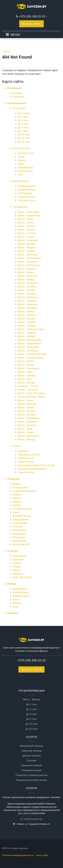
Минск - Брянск (26, 361)
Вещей (16, 484)
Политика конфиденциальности (18, 855)
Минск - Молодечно (28, 436)
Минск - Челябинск (28, 351)
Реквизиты (18, 97)
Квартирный (19, 556)
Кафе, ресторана (22, 577)
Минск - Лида (25, 429)
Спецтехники (20, 523)
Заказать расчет (31, 24)
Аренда (12, 584)
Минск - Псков (25, 365)
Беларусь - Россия (28, 386)
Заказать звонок (31, 669)
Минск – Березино (28, 304)
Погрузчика (19, 537)
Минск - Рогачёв (27, 269)
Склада (17, 567)
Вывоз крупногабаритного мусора (36, 465)
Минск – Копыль (27, 315)
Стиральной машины (24, 491)
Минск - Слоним (27, 233)
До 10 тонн (24, 135)
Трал (20, 175)
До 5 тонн (23, 127)
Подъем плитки (26, 472)
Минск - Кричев (26, 290)
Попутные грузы (27, 200)
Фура (21, 164)
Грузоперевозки (17, 103)
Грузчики (23, 451)
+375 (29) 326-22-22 (32, 16)
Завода (17, 570)
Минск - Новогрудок (29, 212)
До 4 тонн (23, 124)
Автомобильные (27, 190)
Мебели (17, 495)
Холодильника (20, 487)
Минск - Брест (25, 400)
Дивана (17, 498)
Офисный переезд (31, 751)
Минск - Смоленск (28, 276)
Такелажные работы (29, 455)
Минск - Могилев (27, 404)
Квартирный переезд (31, 746)
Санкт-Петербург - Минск (32, 397)
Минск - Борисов (27, 425)
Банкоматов (19, 541)
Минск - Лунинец (27, 294)
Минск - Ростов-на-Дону (31, 358)
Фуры (15, 607)
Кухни (16, 512)
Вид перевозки (21, 181)
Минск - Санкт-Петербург (32, 393)
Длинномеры (20, 589)
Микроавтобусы (21, 596)
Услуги (16, 446)
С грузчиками (25, 193)
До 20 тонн (24, 138)
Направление (20, 207)
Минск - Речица (26, 230)
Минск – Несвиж (27, 336)
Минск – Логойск (27, 322)
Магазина (18, 574)
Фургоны (17, 603)
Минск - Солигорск (28, 240)
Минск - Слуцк (26, 237)
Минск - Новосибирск (29, 343)
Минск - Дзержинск (28, 297)
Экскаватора (20, 530)
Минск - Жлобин (27, 244)
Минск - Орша (25, 219)
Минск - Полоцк (26, 226)
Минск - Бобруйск (27, 422)
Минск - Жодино (27, 247)
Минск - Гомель (26, 407)
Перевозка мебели (31, 765)
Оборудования (21, 519)
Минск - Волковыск (28, 255)
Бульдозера (19, 534)
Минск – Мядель (27, 333)
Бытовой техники (22, 516)
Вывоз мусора (26, 462)
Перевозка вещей (31, 770)
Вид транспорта (21, 148)
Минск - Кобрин (26, 251)
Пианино (17, 502)
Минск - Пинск (26, 223)
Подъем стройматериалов (32, 469)
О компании (14, 88)
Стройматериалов (23, 509)
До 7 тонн (23, 131)
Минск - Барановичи (29, 418)
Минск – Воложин (27, 308)
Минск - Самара (27, 375)
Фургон (22, 160)
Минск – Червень (27, 301)
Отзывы (17, 93)
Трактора (18, 527)
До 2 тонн (23, 117)
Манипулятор (25, 171)
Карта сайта (42, 855)
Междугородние (27, 186)
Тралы (16, 599)
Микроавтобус (26, 167)
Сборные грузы (26, 197)
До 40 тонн (24, 142)
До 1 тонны (24, 113)
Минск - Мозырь (27, 439)
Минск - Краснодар (28, 347)
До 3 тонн (23, 120)
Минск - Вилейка (27, 287)
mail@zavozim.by (33, 819)
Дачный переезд (32, 756)
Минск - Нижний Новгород (32, 354)
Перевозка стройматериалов (31, 775)
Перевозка (13, 479)
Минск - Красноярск (29, 368)
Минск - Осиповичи (28, 283)
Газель (21, 157)
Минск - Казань (26, 272)
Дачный (17, 563)
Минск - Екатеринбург (30, 340)
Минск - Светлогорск (29, 265)
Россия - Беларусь (28, 390)
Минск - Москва (26, 383)
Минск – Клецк (26, 311)
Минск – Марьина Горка (31, 329)
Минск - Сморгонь (28, 262)
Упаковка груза (26, 458)
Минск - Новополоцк (29, 215)
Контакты (13, 613)
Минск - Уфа (25, 379)
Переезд (12, 551)
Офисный (18, 559)
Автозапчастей (21, 544)
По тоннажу (19, 108)
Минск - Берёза (26, 279)
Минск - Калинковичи (29, 258)
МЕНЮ (15, 35)
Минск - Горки (25, 432)
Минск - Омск (25, 372)
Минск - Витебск (27, 411)
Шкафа (16, 505)
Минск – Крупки (26, 319)
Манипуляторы (21, 592)
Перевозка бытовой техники (32, 780)
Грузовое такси (26, 153)
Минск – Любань (27, 326)
